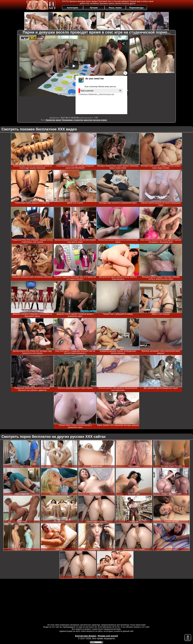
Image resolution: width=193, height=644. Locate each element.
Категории (73, 8)
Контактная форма (86, 636)
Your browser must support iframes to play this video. (74, 75)
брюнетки (50, 120)
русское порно (100, 120)
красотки (88, 120)
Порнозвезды (137, 8)
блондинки (67, 120)
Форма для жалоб (108, 636)
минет (59, 120)
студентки (78, 120)
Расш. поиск (115, 8)
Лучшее (94, 8)
